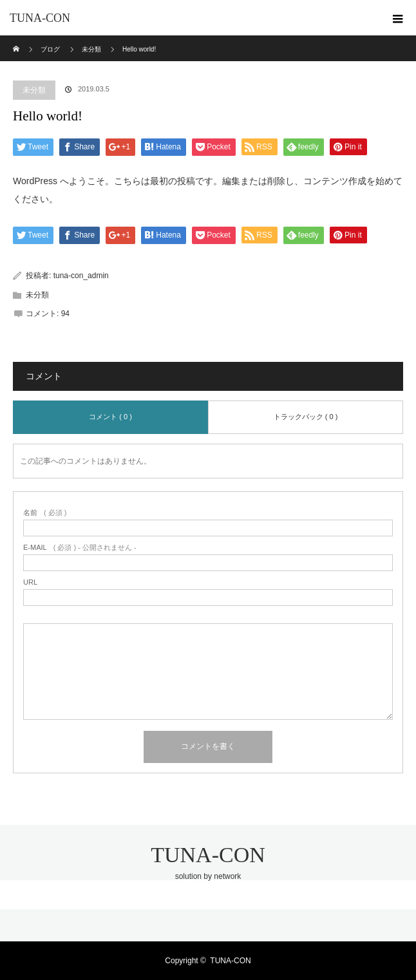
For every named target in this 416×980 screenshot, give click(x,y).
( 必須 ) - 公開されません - (80, 548)
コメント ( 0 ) (110, 417)
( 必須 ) (45, 513)
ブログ (50, 49)
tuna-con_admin (81, 276)
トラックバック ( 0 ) (306, 417)
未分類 (34, 90)
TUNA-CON (40, 18)
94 (65, 314)
